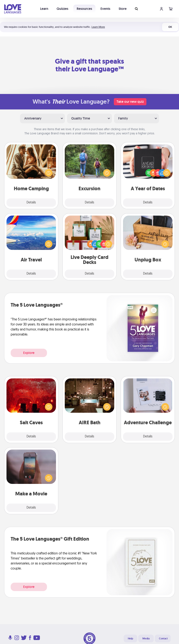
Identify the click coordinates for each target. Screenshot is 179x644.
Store (123, 9)
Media (146, 639)
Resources (84, 9)
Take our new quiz (130, 102)
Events (105, 9)
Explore (29, 353)
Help (130, 639)
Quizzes (62, 9)
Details (31, 203)
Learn (44, 9)
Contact (163, 639)
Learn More (98, 27)
